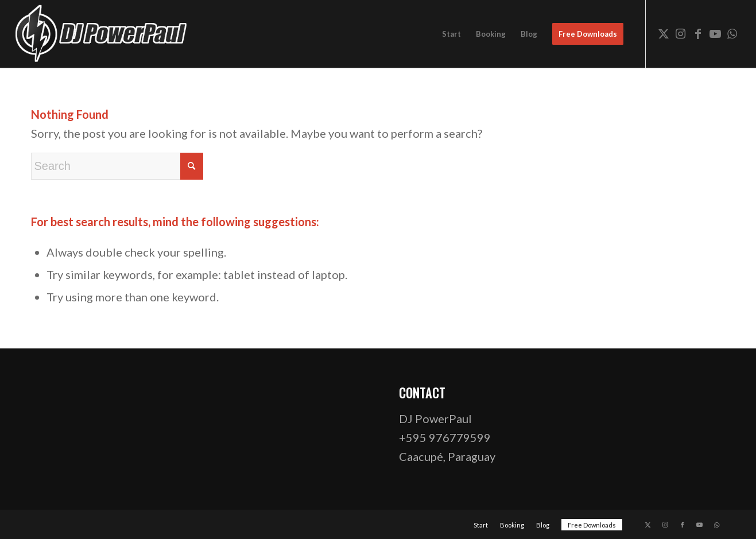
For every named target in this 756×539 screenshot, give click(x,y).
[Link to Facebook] (698, 33)
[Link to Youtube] (715, 33)
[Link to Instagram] (681, 33)
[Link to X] (664, 33)
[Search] (117, 166)
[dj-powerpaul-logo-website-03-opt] (102, 34)
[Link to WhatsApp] (732, 33)
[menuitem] (451, 34)
